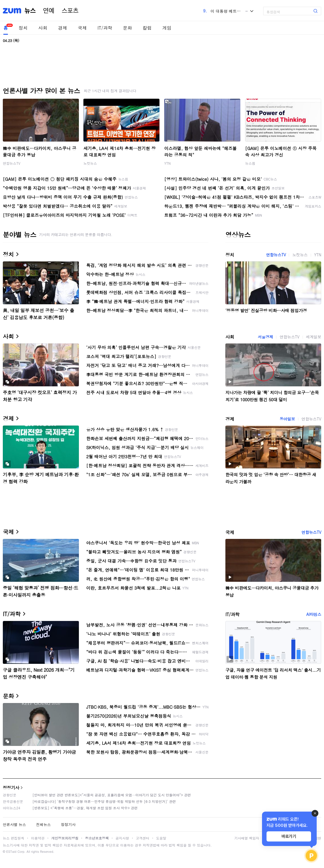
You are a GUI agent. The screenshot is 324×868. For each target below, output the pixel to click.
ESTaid (11, 852)
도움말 (161, 838)
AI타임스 (314, 614)
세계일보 (314, 337)
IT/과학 (105, 28)
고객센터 (143, 838)
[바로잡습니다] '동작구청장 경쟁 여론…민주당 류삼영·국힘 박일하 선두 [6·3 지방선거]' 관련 (104, 801)
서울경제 (265, 337)
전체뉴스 (43, 824)
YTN (167, 163)
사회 (43, 28)
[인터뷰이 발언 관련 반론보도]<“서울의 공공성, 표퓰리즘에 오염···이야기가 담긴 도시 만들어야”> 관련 (112, 795)
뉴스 (30, 11)
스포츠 (70, 11)
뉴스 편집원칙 (14, 838)
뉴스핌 (250, 163)
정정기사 (11, 787)
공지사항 (122, 838)
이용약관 (38, 838)
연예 (49, 11)
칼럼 (147, 28)
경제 (63, 28)
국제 (82, 28)
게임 (167, 28)
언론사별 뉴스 (14, 824)
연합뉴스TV (12, 163)
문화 (127, 28)
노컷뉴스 (90, 163)
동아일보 (287, 419)
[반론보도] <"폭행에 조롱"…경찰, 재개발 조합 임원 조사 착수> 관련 (85, 808)
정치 (23, 28)
